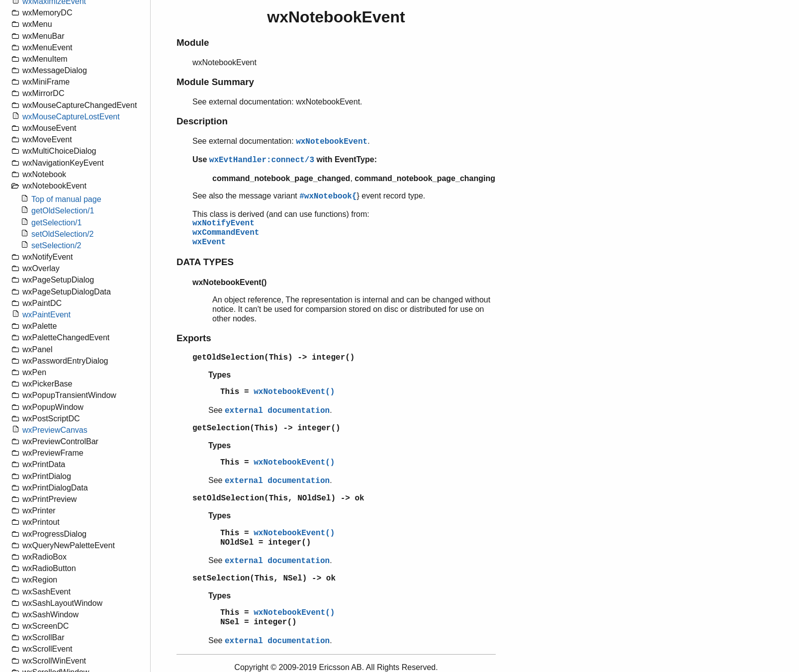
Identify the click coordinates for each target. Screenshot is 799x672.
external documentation (277, 411)
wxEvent (209, 242)
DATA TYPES (205, 262)
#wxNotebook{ (328, 196)
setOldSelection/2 (62, 234)
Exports (194, 338)
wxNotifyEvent (223, 223)
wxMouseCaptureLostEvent (71, 117)
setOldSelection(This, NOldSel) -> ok (278, 498)
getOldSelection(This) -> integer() (273, 358)
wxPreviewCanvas (55, 430)
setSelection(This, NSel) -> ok (264, 578)
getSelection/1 (56, 223)
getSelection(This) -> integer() (266, 428)
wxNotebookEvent (332, 142)
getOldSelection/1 (63, 211)
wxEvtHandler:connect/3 (262, 160)
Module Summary (215, 82)
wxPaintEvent (46, 315)
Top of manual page (66, 199)
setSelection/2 (56, 245)
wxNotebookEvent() (294, 392)
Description (202, 121)
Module (193, 43)
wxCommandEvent (226, 233)
